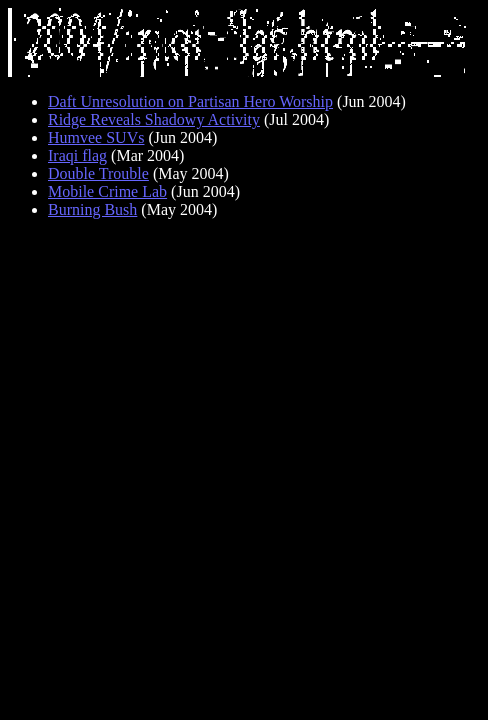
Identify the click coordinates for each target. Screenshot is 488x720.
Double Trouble (98, 173)
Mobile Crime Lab (107, 191)
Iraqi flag (77, 155)
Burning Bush (92, 209)
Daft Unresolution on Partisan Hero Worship (190, 101)
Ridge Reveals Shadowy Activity (154, 119)
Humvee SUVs (96, 137)
